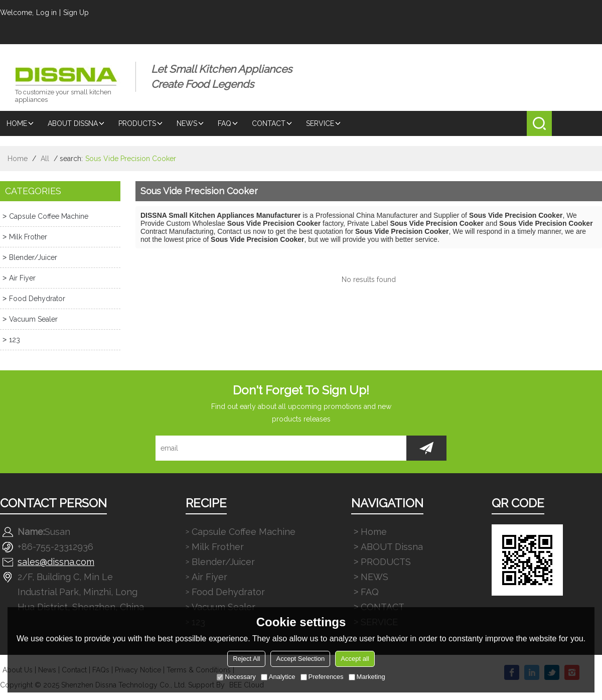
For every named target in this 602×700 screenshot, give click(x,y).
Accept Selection (300, 659)
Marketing (367, 677)
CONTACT (272, 123)
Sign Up (76, 13)
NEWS (191, 123)
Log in (46, 13)
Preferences (322, 677)
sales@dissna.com (56, 562)
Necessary (236, 677)
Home (21, 123)
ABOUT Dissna (77, 123)
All (45, 159)
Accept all (355, 659)
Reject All (246, 659)
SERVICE (324, 123)
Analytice (278, 677)
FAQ (228, 123)
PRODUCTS (141, 123)
